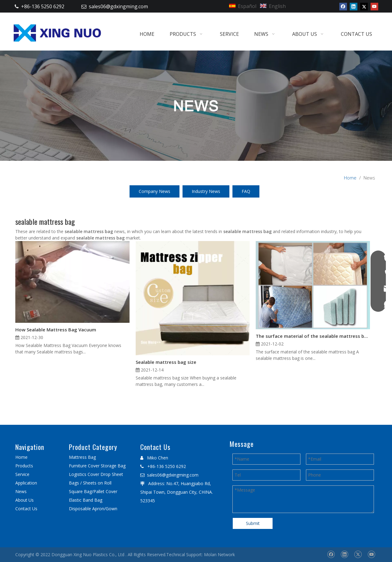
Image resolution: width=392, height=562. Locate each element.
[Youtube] (374, 6)
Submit (253, 523)
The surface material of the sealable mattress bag (313, 336)
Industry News (206, 191)
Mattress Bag (82, 457)
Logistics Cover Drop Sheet (96, 474)
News (21, 491)
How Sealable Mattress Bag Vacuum (56, 330)
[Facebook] (343, 6)
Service (22, 474)
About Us (24, 500)
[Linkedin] (354, 6)
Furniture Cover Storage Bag (97, 466)
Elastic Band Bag (86, 500)
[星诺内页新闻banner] (196, 106)
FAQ (246, 191)
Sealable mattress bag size (166, 362)
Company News (155, 191)
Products (24, 466)
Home (21, 457)
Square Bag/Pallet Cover (93, 491)
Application (26, 483)
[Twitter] (364, 6)
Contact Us (26, 509)
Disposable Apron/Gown (93, 509)
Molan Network (219, 554)
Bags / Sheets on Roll (90, 483)
